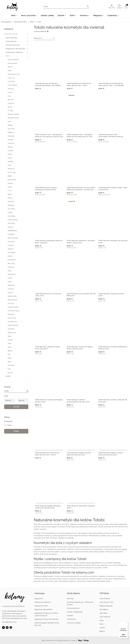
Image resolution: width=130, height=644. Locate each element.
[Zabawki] (62, 16)
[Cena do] (23, 400)
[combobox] (44, 38)
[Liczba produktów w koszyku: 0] (126, 7)
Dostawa (70, 599)
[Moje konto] (112, 7)
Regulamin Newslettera (43, 609)
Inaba (102, 620)
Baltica (102, 631)
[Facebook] (3, 628)
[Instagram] (7, 628)
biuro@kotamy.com (9, 622)
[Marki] (14, 16)
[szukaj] (27, 391)
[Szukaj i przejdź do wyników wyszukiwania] (88, 7)
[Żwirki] (73, 16)
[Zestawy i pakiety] (47, 16)
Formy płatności (73, 608)
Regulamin (39, 599)
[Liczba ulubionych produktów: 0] (119, 7)
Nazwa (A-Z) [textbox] (38, 38)
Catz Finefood (105, 617)
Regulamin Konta (41, 606)
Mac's (102, 624)
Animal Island (105, 599)
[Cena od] (10, 400)
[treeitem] (16, 34)
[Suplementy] (113, 16)
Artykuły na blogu (74, 623)
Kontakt (70, 616)
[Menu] (127, 623)
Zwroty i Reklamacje (75, 612)
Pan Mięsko (104, 609)
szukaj (16, 407)
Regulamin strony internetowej (46, 619)
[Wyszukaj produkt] (66, 7)
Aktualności (71, 619)
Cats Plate (103, 613)
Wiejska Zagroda (106, 606)
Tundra (102, 628)
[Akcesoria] (85, 16)
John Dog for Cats (106, 602)
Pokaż (16, 431)
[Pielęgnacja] (99, 16)
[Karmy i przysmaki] (29, 16)
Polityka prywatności (42, 602)
